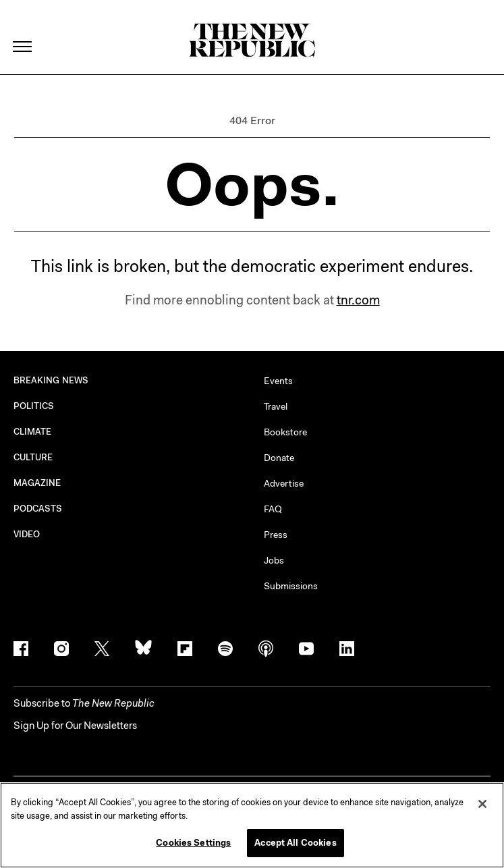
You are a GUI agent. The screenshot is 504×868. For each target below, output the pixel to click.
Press (276, 535)
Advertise (284, 483)
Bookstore (285, 432)
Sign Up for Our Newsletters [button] (75, 726)
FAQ (273, 509)
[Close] (482, 804)
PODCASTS (38, 509)
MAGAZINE (37, 483)
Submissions (291, 586)
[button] (84, 703)
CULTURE (33, 457)
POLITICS (34, 406)
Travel (276, 406)
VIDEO (27, 534)
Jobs (274, 560)
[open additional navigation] (23, 30)
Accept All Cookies (295, 843)
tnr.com (358, 300)
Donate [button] (279, 458)
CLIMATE (33, 432)
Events (278, 381)
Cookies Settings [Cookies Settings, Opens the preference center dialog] (193, 843)
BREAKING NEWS (51, 380)
